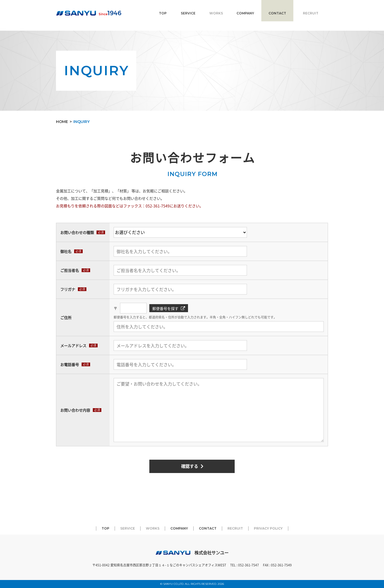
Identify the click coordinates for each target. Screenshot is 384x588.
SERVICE (188, 13)
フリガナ (68, 289)
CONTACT (277, 13)
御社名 (66, 251)
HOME (62, 122)
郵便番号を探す (165, 308)
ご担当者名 (70, 270)
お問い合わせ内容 (75, 410)
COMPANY (245, 13)
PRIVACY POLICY (268, 528)
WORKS (216, 13)
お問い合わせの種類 (77, 232)
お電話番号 (70, 364)
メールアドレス (73, 345)
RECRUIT (311, 13)
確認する (190, 466)
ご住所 (66, 317)
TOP (163, 13)
